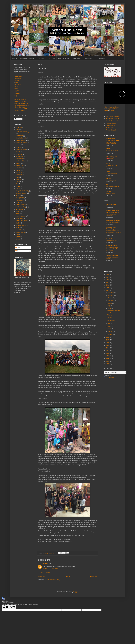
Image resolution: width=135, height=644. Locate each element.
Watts (108, 149)
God (17, 184)
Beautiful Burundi (21, 138)
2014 (108, 348)
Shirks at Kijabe (111, 204)
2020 (108, 288)
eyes (17, 177)
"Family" (110, 318)
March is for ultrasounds (113, 222)
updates (18, 237)
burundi (18, 145)
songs (18, 228)
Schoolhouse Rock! (112, 241)
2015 (108, 345)
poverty (18, 212)
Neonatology (20, 209)
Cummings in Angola (113, 221)
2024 (108, 277)
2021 (108, 285)
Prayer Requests (20, 111)
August (110, 303)
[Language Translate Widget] (115, 373)
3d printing (19, 127)
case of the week (21, 150)
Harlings (17, 90)
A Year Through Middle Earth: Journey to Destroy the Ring (113, 142)
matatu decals (20, 200)
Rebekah (46, 564)
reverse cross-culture (22, 221)
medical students (21, 205)
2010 (108, 358)
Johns (16, 88)
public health (20, 218)
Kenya (18, 189)
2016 (108, 343)
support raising (20, 232)
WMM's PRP (110, 128)
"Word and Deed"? (20, 100)
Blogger (76, 592)
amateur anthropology (22, 132)
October (110, 298)
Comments (19, 251)
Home (15, 58)
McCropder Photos (20, 101)
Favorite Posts (64, 58)
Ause (16, 92)
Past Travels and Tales (21, 109)
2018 (108, 337)
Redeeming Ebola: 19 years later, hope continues (113, 214)
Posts (18, 248)
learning (18, 195)
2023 (108, 280)
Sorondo (17, 94)
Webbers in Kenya (112, 255)
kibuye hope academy (22, 191)
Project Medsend (111, 123)
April (109, 326)
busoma (18, 147)
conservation (20, 156)
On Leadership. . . (112, 206)
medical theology (21, 207)
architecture (19, 136)
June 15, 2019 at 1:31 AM (50, 569)
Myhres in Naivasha (113, 211)
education (19, 172)
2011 (108, 356)
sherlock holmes (21, 225)
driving (18, 170)
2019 (108, 290)
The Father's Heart (112, 173)
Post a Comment (46, 573)
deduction (19, 168)
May (109, 324)
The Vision (41, 58)
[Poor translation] (13, 607)
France (18, 182)
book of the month (21, 143)
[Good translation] (6, 607)
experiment (19, 175)
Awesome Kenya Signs (21, 103)
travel (17, 234)
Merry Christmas (111, 180)
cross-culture (20, 166)
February (111, 331)
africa (17, 130)
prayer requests (20, 216)
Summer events (111, 193)
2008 (108, 364)
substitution (19, 230)
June (109, 308)
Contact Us (88, 58)
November (111, 295)
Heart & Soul (111, 320)
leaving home (20, 198)
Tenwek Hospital (111, 130)
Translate (109, 377)
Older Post (94, 577)
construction (19, 159)
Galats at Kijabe (111, 245)
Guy (16, 96)
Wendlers (17, 81)
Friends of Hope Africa (112, 121)
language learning (21, 193)
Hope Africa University (112, 119)
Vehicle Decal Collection (22, 105)
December (111, 293)
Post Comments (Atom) (53, 580)
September (111, 301)
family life (19, 179)
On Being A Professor (113, 187)
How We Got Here (27, 58)
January (110, 334)
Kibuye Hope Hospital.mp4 (112, 107)
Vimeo (112, 111)
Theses (110, 315)
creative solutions (21, 161)
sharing (18, 223)
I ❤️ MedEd (110, 159)
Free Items (77, 58)
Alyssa (109, 192)
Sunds (109, 178)
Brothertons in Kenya (113, 239)
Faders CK (18, 84)
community (19, 154)
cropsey (18, 163)
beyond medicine (21, 140)
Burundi (52, 58)
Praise (18, 214)
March (110, 329)
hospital (18, 186)
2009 (108, 361)
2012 (108, 353)
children (18, 152)
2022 (108, 282)
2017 (108, 340)
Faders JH (18, 79)
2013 (108, 351)
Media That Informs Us (21, 107)
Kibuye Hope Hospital (112, 116)
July (109, 306)
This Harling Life (112, 157)
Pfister (16, 82)
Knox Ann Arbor (110, 126)
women (18, 239)
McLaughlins (18, 77)
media (18, 202)
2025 (108, 275)
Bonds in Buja (111, 227)
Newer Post (42, 577)
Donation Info (101, 58)
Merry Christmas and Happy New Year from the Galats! (113, 249)
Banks (16, 86)
